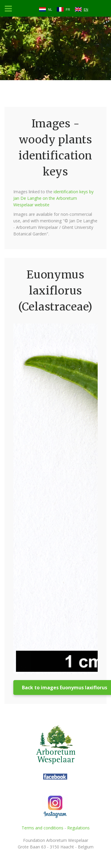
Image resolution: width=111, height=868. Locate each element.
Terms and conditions (42, 828)
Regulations (78, 828)
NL (50, 9)
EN (86, 9)
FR (68, 9)
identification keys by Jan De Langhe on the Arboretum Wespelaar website (53, 198)
